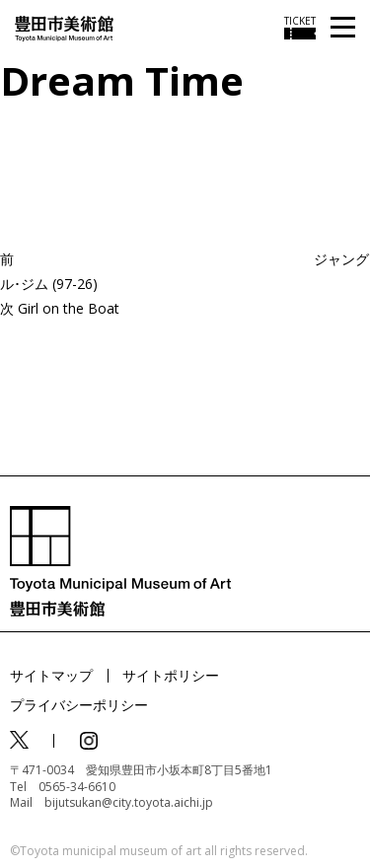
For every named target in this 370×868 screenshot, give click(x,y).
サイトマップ (51, 675)
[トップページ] (64, 27)
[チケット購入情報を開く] (300, 28)
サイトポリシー (171, 675)
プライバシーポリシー (79, 705)
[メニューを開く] (343, 28)
